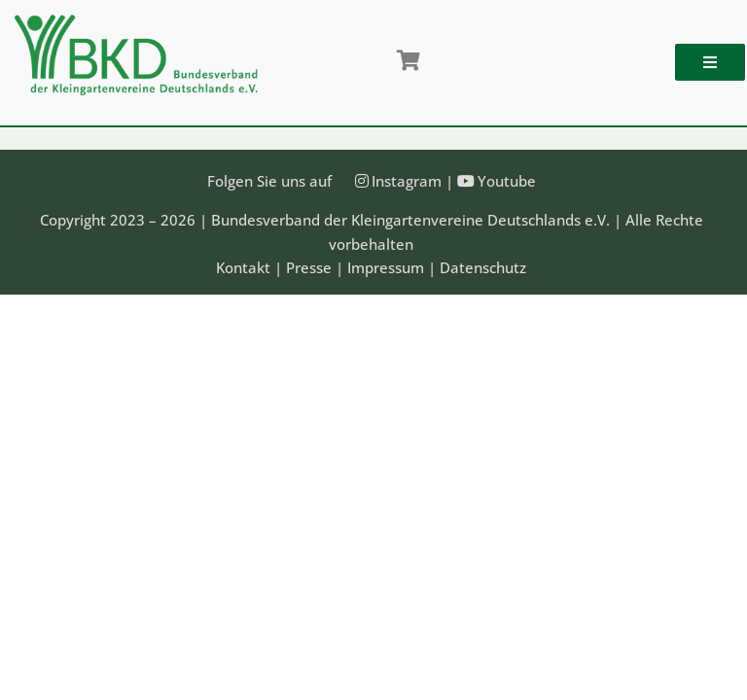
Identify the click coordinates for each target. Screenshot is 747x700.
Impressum (386, 267)
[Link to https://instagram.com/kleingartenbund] (362, 181)
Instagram (407, 181)
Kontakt (243, 267)
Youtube (507, 181)
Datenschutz (483, 267)
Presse (309, 267)
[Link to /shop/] (409, 61)
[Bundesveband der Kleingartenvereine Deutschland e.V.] (136, 21)
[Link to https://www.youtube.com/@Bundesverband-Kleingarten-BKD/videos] (466, 181)
